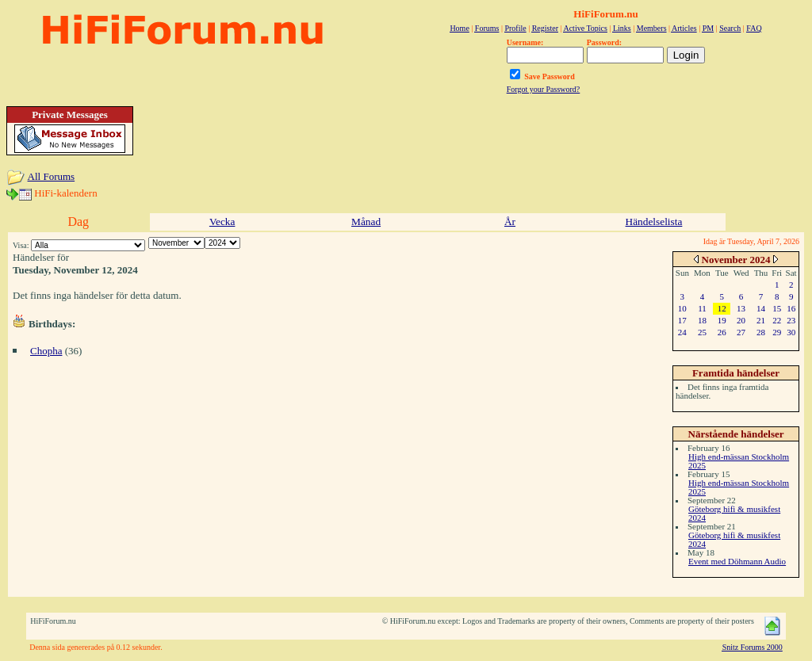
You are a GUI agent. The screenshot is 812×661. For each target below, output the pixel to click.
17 (682, 320)
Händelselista (654, 222)
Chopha (46, 351)
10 (682, 308)
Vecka (222, 222)
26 (722, 332)
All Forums (52, 176)
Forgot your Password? (544, 89)
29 (777, 332)
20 (741, 320)
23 (791, 320)
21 (761, 320)
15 (777, 308)
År (510, 222)
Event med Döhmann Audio (737, 561)
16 (791, 308)
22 (777, 320)
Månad (366, 222)
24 (682, 332)
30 (791, 332)
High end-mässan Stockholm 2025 (739, 461)
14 (761, 308)
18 (702, 320)
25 (702, 332)
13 (741, 308)
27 (741, 332)
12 (722, 308)
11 (702, 308)
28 (761, 332)
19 (722, 320)
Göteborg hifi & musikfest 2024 (734, 513)
